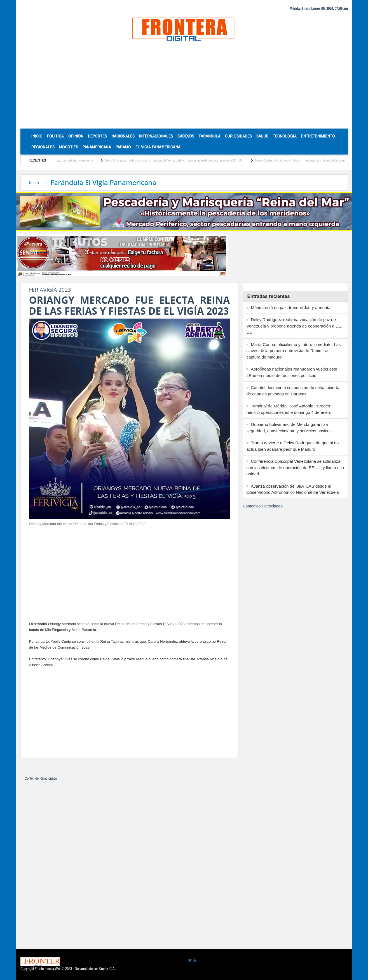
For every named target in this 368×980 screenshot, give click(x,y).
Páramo (123, 147)
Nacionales (123, 136)
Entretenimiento (318, 136)
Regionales (43, 147)
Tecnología (285, 136)
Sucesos (186, 136)
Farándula (210, 136)
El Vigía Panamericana (158, 147)
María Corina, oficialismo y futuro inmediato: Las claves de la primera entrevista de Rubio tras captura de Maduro (294, 351)
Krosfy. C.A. (107, 969)
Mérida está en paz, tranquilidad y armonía (67, 160)
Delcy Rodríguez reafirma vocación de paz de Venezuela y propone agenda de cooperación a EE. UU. (177, 160)
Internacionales (156, 136)
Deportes (97, 136)
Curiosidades (238, 136)
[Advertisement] (184, 87)
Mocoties (69, 147)
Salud (262, 136)
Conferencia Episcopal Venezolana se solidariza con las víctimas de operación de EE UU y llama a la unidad (295, 468)
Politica (55, 136)
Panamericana (97, 147)
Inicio (38, 136)
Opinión (76, 136)
